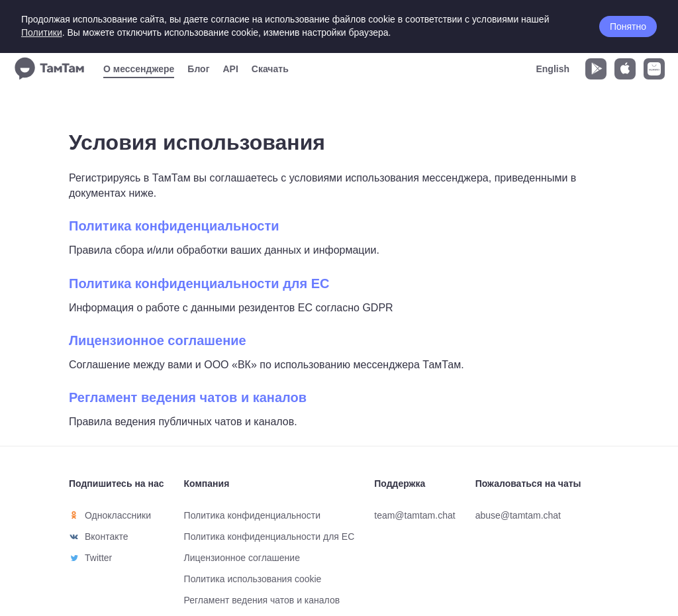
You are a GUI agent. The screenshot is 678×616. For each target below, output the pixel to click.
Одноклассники (118, 515)
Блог (198, 69)
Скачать (270, 69)
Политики (42, 32)
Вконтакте (107, 537)
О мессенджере (139, 69)
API (230, 69)
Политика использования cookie (253, 579)
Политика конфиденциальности (174, 226)
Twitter (98, 558)
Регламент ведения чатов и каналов (188, 397)
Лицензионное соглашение (158, 340)
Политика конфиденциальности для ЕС (199, 283)
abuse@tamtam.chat (518, 515)
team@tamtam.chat (414, 515)
